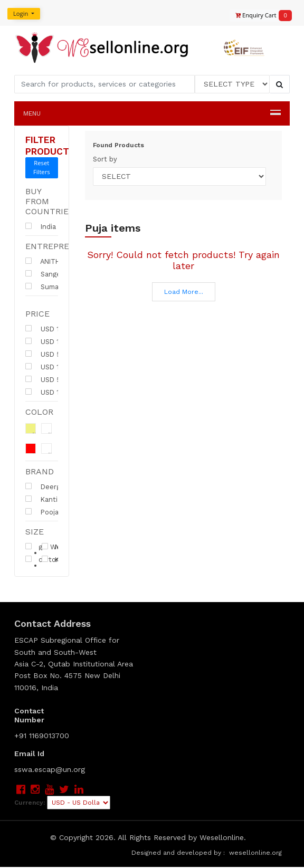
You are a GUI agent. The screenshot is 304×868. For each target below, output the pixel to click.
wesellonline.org (255, 854)
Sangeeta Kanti (58, 274)
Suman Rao (51, 287)
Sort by (105, 159)
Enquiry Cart (259, 16)
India (41, 226)
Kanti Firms (56, 499)
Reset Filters (42, 167)
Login (20, 13)
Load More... (184, 292)
